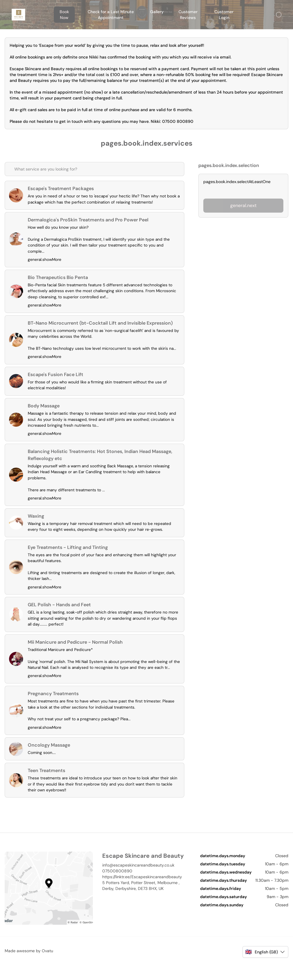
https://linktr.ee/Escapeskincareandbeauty (142, 892)
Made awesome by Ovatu (29, 966)
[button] (265, 967)
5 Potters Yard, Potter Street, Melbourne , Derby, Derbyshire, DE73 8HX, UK (141, 901)
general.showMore (45, 261)
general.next (243, 205)
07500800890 (117, 886)
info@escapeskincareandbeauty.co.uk (138, 880)
